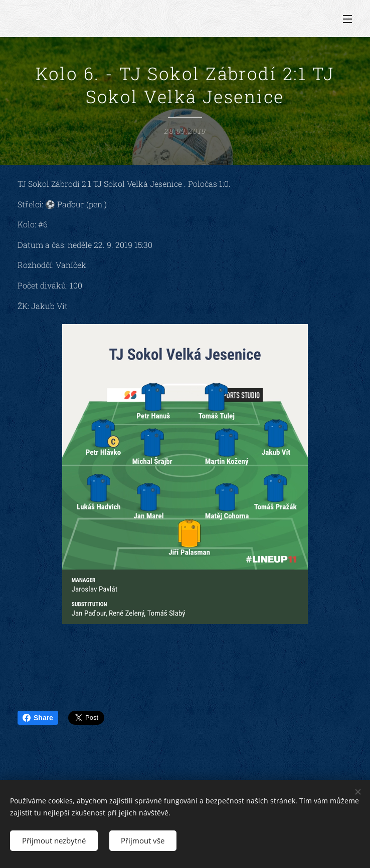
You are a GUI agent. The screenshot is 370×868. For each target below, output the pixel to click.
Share (38, 718)
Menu (347, 19)
